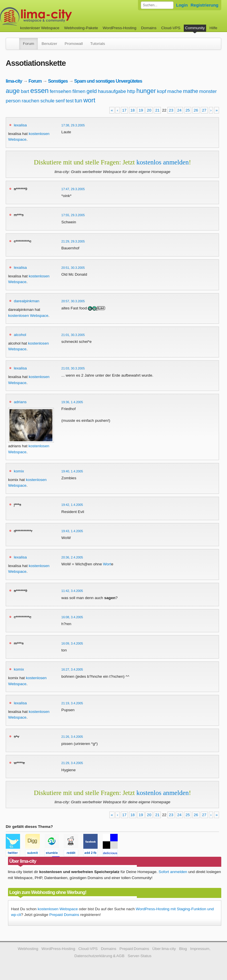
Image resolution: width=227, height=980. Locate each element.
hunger (146, 91)
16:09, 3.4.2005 (72, 643)
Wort (107, 564)
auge (13, 91)
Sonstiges (58, 81)
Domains (149, 28)
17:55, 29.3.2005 (73, 215)
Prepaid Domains (64, 915)
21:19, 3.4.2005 (72, 703)
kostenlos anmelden (162, 162)
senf (60, 101)
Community (195, 28)
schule (47, 101)
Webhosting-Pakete (81, 28)
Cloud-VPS (171, 28)
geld (92, 91)
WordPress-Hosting (120, 28)
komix (19, 471)
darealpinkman (26, 301)
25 (188, 110)
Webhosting (28, 949)
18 (133, 110)
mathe (191, 91)
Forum (28, 44)
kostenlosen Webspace (28, 316)
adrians (20, 402)
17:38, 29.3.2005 (73, 125)
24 (179, 110)
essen (40, 91)
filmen (79, 91)
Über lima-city (164, 949)
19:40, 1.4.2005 (72, 471)
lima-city (14, 81)
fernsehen (61, 91)
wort (89, 100)
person (13, 101)
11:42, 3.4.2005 (72, 591)
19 (141, 110)
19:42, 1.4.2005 (72, 505)
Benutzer (49, 44)
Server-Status (140, 956)
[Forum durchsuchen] (157, 5)
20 (149, 110)
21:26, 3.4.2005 (72, 737)
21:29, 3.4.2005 (72, 763)
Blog (183, 949)
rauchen (30, 101)
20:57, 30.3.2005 (73, 301)
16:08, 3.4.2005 (72, 617)
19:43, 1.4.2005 (72, 531)
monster (208, 91)
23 (171, 110)
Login (182, 5)
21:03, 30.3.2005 (73, 368)
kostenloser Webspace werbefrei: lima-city (57, 16)
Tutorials (98, 44)
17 (124, 110)
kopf (161, 91)
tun (78, 101)
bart (25, 91)
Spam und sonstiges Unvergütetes (108, 81)
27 (204, 110)
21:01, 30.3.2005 (73, 335)
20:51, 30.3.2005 (73, 268)
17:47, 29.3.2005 (73, 189)
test (70, 101)
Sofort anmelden (173, 872)
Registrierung (205, 5)
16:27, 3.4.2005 (72, 669)
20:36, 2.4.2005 (72, 557)
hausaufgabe (112, 91)
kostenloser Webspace (40, 28)
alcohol (20, 335)
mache (174, 91)
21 (157, 110)
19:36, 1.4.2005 (72, 402)
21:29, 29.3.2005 (73, 241)
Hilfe (213, 28)
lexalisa (20, 125)
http (131, 91)
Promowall (74, 44)
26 (196, 110)
